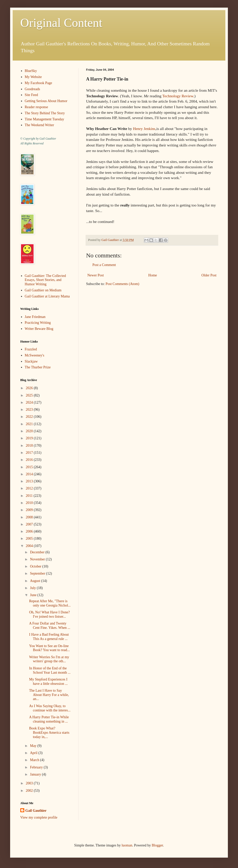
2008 (30, 517)
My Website (33, 77)
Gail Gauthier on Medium (43, 290)
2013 (30, 481)
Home (153, 275)
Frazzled (31, 349)
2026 (30, 388)
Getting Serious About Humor (46, 101)
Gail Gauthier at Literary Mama (47, 296)
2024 (30, 402)
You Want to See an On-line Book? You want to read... (49, 648)
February (37, 767)
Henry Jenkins (144, 129)
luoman (127, 845)
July (33, 588)
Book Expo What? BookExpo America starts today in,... (49, 733)
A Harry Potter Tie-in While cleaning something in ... (49, 719)
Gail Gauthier (36, 811)
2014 (30, 474)
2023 (30, 410)
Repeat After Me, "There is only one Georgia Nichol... (50, 603)
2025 (30, 395)
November (38, 559)
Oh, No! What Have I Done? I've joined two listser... (49, 614)
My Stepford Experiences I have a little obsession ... (48, 682)
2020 (30, 431)
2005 (30, 539)
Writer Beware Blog (39, 329)
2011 (30, 496)
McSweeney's (35, 355)
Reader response (36, 107)
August (35, 581)
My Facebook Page (38, 83)
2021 (30, 424)
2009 (30, 510)
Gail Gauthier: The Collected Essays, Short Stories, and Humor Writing (45, 280)
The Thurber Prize (38, 367)
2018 (30, 446)
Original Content (61, 23)
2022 (30, 417)
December (38, 552)
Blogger (157, 845)
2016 (30, 460)
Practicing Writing (38, 323)
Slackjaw (31, 361)
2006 (30, 531)
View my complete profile (39, 817)
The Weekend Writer (39, 125)
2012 (30, 488)
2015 (30, 467)
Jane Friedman (35, 317)
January (36, 774)
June (34, 595)
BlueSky (31, 71)
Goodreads (33, 89)
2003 (30, 783)
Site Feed (32, 95)
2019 (30, 438)
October (36, 566)
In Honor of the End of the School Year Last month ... (50, 670)
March (35, 760)
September (38, 573)
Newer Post (96, 275)
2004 (30, 546)
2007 (30, 524)
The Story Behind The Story (45, 113)
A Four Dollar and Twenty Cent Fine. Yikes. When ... (50, 626)
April (34, 753)
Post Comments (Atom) (122, 284)
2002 (30, 791)
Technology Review (178, 96)
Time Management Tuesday (45, 119)
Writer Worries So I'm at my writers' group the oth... (49, 659)
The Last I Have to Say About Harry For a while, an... (49, 695)
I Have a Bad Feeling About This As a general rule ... (49, 637)
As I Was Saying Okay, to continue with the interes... (50, 708)
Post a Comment (104, 265)
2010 (30, 503)
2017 (30, 453)
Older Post (209, 275)
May (34, 746)
